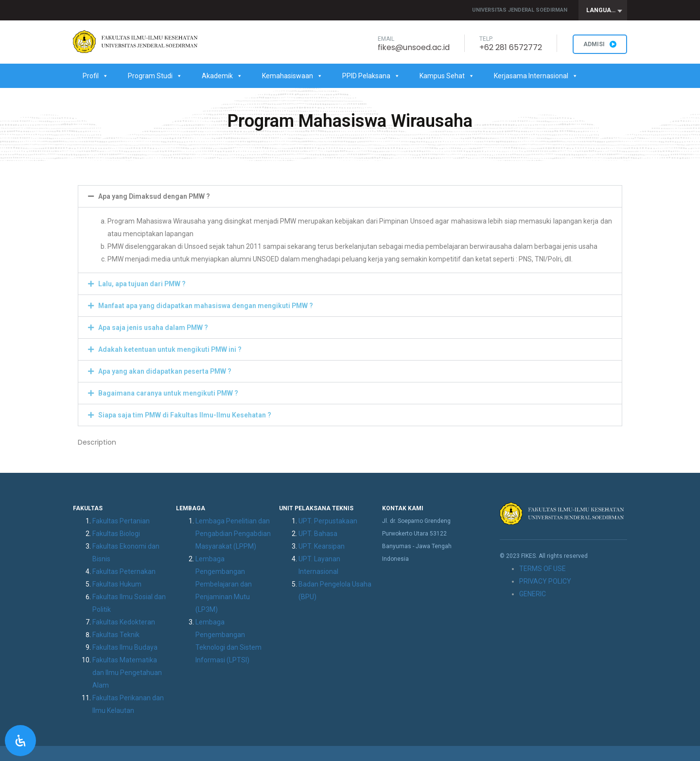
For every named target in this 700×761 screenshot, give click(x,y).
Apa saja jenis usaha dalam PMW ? (153, 328)
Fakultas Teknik (116, 635)
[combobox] (603, 10)
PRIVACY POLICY (545, 581)
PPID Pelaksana (371, 76)
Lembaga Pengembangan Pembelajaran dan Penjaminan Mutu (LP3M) (224, 584)
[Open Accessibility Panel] (20, 741)
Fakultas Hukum (117, 584)
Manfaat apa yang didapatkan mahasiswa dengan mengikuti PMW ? (206, 306)
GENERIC (533, 594)
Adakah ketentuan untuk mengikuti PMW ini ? (170, 349)
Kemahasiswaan (292, 76)
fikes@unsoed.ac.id (414, 47)
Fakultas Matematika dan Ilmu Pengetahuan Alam (127, 673)
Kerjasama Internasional (536, 76)
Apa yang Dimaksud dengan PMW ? (154, 196)
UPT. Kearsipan (322, 546)
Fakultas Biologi (116, 534)
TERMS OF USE (542, 569)
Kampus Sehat (447, 76)
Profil (96, 76)
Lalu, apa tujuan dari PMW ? (142, 284)
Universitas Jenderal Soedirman (520, 10)
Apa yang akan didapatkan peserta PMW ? (165, 371)
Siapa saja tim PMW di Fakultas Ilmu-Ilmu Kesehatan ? (185, 415)
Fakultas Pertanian (121, 521)
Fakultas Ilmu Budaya (125, 647)
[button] (350, 196)
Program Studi (155, 76)
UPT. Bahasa (318, 534)
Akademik (222, 76)
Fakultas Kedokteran (124, 622)
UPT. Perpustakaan (328, 521)
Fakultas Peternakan (124, 571)
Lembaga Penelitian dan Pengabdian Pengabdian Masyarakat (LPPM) (233, 534)
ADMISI (600, 44)
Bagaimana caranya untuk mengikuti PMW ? (168, 393)
